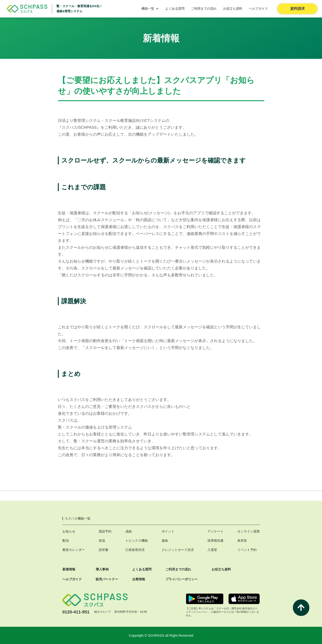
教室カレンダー (74, 550)
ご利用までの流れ (204, 9)
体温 (102, 541)
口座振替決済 (135, 550)
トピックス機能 (137, 541)
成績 (129, 531)
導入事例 (102, 569)
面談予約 (105, 531)
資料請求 (297, 9)
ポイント (168, 531)
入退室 (212, 550)
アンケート (216, 531)
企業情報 (139, 579)
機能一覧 (150, 9)
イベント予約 (247, 550)
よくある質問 (175, 9)
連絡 (165, 541)
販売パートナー (107, 579)
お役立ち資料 (233, 9)
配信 (66, 541)
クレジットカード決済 (178, 550)
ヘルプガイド (258, 9)
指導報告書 (216, 541)
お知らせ (69, 531)
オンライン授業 (249, 531)
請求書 (104, 550)
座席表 (242, 541)
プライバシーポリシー (182, 579)
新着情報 (69, 569)
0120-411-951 (76, 612)
